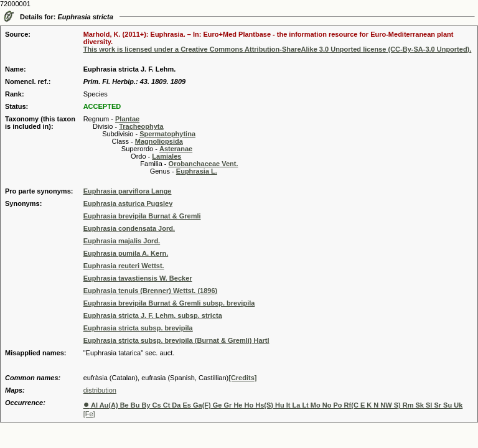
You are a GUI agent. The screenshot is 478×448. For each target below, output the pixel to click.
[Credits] (242, 378)
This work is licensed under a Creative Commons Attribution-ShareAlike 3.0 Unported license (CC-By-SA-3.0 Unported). (278, 49)
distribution (100, 390)
